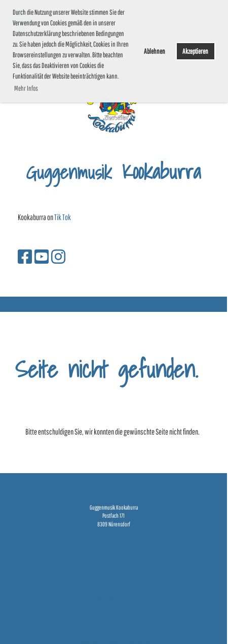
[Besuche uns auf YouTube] (42, 256)
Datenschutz (113, 609)
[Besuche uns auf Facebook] (25, 256)
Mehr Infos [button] (26, 88)
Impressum (114, 598)
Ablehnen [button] (155, 51)
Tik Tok (63, 217)
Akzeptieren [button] (195, 51)
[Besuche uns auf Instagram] (58, 256)
